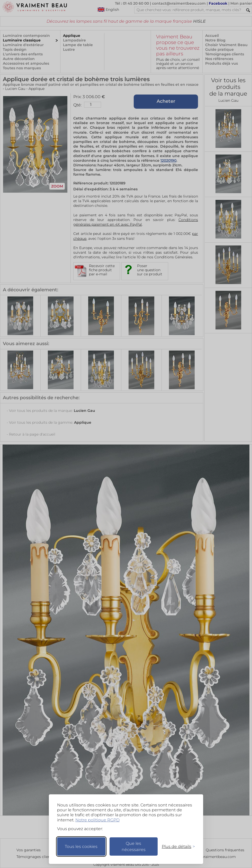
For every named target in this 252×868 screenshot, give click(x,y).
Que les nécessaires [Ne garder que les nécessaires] (134, 846)
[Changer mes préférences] (176, 846)
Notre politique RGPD (97, 820)
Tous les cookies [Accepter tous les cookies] (81, 846)
